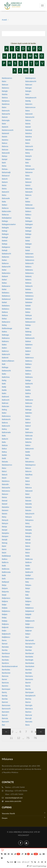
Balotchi (5, 127)
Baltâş (28, 455)
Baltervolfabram (8, 361)
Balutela (29, 504)
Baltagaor (29, 224)
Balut (27, 494)
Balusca (29, 488)
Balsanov (29, 172)
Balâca (5, 559)
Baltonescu (6, 416)
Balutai (28, 497)
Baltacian (29, 205)
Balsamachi (30, 169)
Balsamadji (6, 172)
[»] (41, 732)
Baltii (4, 384)
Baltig (4, 380)
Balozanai (29, 150)
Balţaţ (4, 618)
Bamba (5, 650)
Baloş (28, 153)
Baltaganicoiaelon (9, 224)
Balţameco (6, 598)
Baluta (4, 497)
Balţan (28, 598)
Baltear (28, 341)
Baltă (4, 458)
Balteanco (6, 338)
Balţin (4, 631)
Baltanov (5, 263)
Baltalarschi (6, 254)
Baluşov (5, 523)
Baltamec (6, 257)
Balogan (29, 88)
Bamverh (5, 722)
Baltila (28, 387)
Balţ (27, 595)
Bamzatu (29, 722)
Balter (28, 354)
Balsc (28, 176)
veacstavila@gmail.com (14, 798)
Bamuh (5, 715)
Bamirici (5, 686)
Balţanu (28, 601)
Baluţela (29, 530)
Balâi (4, 566)
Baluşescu (30, 520)
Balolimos (6, 104)
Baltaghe (5, 228)
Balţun (28, 634)
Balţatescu (6, 611)
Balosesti (29, 114)
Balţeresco (30, 627)
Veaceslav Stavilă (23, 813)
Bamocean (6, 705)
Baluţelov (6, 533)
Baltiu (28, 397)
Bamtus (28, 712)
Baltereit (5, 358)
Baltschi (5, 439)
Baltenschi (6, 354)
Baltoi (4, 413)
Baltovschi (6, 426)
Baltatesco (6, 296)
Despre (23, 818)
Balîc (4, 579)
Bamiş (4, 692)
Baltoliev (29, 413)
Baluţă (28, 540)
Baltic (4, 374)
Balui (27, 478)
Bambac (29, 650)
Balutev (28, 510)
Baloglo (5, 91)
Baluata (5, 462)
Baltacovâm (6, 211)
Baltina (28, 393)
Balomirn (29, 104)
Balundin (5, 484)
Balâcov (29, 562)
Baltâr (28, 452)
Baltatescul (6, 299)
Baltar (4, 270)
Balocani (29, 85)
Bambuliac (6, 670)
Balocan (5, 85)
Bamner (5, 702)
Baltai (28, 241)
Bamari (5, 644)
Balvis (28, 546)
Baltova (5, 423)
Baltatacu (6, 293)
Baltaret (5, 276)
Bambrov (5, 663)
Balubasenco (7, 465)
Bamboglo (29, 660)
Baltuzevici (30, 449)
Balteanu (5, 341)
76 (35, 738)
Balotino (5, 140)
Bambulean (30, 666)
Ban (3, 725)
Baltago (28, 231)
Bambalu (5, 660)
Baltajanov (6, 247)
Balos (28, 111)
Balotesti (29, 130)
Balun (28, 481)
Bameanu (29, 676)
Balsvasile (6, 198)
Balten (4, 348)
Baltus (4, 449)
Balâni (28, 569)
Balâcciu (5, 562)
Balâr (4, 575)
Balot (4, 124)
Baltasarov (6, 286)
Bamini (28, 683)
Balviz (4, 549)
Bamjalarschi (30, 696)
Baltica (28, 374)
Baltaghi (29, 228)
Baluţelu (29, 533)
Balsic (4, 185)
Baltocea (29, 403)
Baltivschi (6, 400)
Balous (5, 143)
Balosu (28, 120)
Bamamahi (30, 640)
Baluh (4, 478)
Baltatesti (29, 299)
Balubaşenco (31, 465)
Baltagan (29, 221)
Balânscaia (6, 572)
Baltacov (5, 208)
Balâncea (6, 569)
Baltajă (5, 250)
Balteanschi (30, 338)
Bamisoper (6, 689)
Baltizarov (29, 400)
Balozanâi (6, 153)
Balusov (5, 494)
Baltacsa (5, 215)
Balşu (28, 592)
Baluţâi (5, 540)
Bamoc (28, 702)
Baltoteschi (6, 419)
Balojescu (6, 101)
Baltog (4, 410)
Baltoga (28, 410)
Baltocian (6, 406)
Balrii (4, 163)
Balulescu (6, 481)
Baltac (28, 202)
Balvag (5, 543)
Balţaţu (5, 621)
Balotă (28, 140)
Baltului (5, 445)
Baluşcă (5, 520)
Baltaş (4, 325)
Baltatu (28, 309)
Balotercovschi (8, 130)
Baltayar (29, 315)
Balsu (4, 195)
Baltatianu (6, 306)
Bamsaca (29, 709)
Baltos (28, 416)
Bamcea (5, 676)
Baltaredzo (6, 273)
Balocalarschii (31, 81)
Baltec (4, 345)
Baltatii (28, 306)
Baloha (5, 94)
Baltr (27, 429)
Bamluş (28, 699)
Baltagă (5, 237)
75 (28, 738)
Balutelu (29, 507)
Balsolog (29, 189)
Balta (4, 202)
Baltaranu (29, 270)
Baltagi (5, 231)
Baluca (28, 468)
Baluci (4, 471)
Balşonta (5, 592)
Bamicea (5, 683)
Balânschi (29, 572)
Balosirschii (30, 117)
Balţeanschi (30, 621)
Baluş (4, 517)
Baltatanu (29, 293)
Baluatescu (30, 462)
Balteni (28, 351)
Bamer (4, 679)
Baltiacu (29, 364)
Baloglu (28, 91)
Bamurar (29, 715)
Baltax (28, 312)
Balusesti (29, 491)
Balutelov (6, 507)
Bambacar (6, 653)
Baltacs (28, 211)
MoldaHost (24, 835)
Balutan (28, 501)
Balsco (28, 179)
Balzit (4, 553)
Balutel (5, 504)
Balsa (4, 166)
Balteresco (30, 358)
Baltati (4, 302)
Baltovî (28, 426)
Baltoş (4, 429)
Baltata (28, 289)
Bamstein (6, 712)
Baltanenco (30, 260)
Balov (28, 143)
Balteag (28, 332)
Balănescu (30, 579)
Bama (4, 640)
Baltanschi (30, 263)
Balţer (28, 624)
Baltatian (29, 302)
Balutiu (5, 514)
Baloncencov (30, 107)
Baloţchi (29, 156)
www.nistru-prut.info (13, 801)
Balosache (6, 114)
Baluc (4, 468)
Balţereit (5, 627)
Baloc (4, 81)
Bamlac (5, 699)
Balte (27, 328)
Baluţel (5, 530)
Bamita (28, 689)
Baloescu (6, 88)
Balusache (6, 488)
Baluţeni (5, 536)
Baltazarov (6, 322)
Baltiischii (29, 384)
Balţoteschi (6, 634)
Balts (4, 436)
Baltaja (5, 244)
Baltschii (29, 439)
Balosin (5, 117)
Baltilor (28, 390)
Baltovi (28, 423)
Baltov (28, 419)
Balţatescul (30, 611)
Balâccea (29, 559)
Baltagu (28, 234)
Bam (27, 637)
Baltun (28, 445)
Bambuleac (30, 663)
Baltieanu (29, 377)
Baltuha (28, 442)
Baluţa (4, 527)
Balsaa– (5, 169)
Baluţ (27, 523)
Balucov (29, 471)
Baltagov (5, 234)
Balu (27, 458)
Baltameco (30, 257)
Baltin (4, 393)
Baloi (27, 94)
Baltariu (28, 280)
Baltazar (29, 319)
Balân (28, 566)
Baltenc (28, 348)
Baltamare (29, 254)
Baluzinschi (30, 514)
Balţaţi (28, 618)
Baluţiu (28, 536)
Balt (27, 198)
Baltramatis (6, 432)
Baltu (4, 442)
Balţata (5, 608)
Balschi (5, 179)
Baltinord (5, 397)
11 (11, 738)
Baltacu (28, 215)
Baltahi (5, 241)
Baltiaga (5, 367)
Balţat (28, 605)
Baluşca (29, 517)
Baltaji (28, 247)
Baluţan (28, 527)
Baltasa (28, 283)
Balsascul (6, 176)
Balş (27, 582)
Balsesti (29, 182)
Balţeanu (5, 624)
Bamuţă (28, 718)
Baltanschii (6, 267)
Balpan (28, 159)
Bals (27, 163)
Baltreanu (29, 432)
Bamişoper (30, 692)
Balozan (5, 150)
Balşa (4, 585)
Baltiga (28, 380)
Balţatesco (30, 608)
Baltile (4, 390)
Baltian (28, 367)
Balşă (4, 595)
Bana (28, 725)
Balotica (29, 133)
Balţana (5, 601)
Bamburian (6, 673)
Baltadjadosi (7, 218)
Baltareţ (28, 276)
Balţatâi (28, 614)
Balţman (29, 631)
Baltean (28, 335)
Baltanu (28, 267)
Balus (28, 484)
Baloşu (5, 156)
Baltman (5, 403)
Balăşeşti (5, 582)
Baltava (5, 312)
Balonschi (6, 111)
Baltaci (5, 205)
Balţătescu (6, 637)
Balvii (4, 546)
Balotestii (5, 133)
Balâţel (28, 575)
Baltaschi (29, 286)
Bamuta (5, 718)
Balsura (28, 195)
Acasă (4, 20)
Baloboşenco (31, 78)
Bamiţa (5, 696)
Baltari (4, 280)
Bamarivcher (30, 644)
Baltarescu (30, 273)
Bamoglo (29, 705)
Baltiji (4, 387)
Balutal (5, 501)
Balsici (28, 185)
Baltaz (4, 319)
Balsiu (4, 189)
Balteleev (29, 345)
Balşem (5, 588)
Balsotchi (5, 192)
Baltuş (4, 452)
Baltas (4, 283)
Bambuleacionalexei (10, 666)
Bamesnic (29, 679)
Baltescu (29, 361)
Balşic (28, 588)
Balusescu (6, 491)
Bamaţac (29, 647)
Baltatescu (30, 296)
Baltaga (5, 221)
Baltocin (29, 406)
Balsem (5, 182)
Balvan (28, 543)
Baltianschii (6, 371)
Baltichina (6, 377)
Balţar (4, 605)
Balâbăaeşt (6, 556)
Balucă (5, 475)
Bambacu (6, 657)
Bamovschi (6, 709)
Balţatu (5, 614)
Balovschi (29, 146)
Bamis (28, 686)
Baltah (28, 237)
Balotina (29, 137)
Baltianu (29, 371)
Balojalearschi (31, 98)
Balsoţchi (29, 192)
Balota (28, 124)
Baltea (4, 332)
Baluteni (5, 510)
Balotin (5, 137)
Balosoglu (6, 120)
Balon (4, 107)
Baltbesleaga (7, 328)
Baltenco (5, 351)
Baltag (28, 218)
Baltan (4, 260)
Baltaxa (5, 315)
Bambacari (30, 653)
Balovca (5, 146)
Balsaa (28, 166)
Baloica (5, 98)
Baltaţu (28, 325)
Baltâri (4, 455)
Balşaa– (29, 585)
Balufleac (29, 475)
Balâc (28, 556)
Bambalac (29, 657)
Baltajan (29, 244)
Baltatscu (6, 309)
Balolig (28, 101)
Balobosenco (7, 78)
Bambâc (29, 673)
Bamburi (29, 670)
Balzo (28, 553)
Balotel (28, 127)
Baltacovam (30, 208)
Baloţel (5, 159)
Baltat (4, 289)
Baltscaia (29, 436)
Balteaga (5, 335)
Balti (4, 364)
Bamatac (5, 647)
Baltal (28, 250)
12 (19, 738)
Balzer (28, 549)
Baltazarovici (30, 322)
